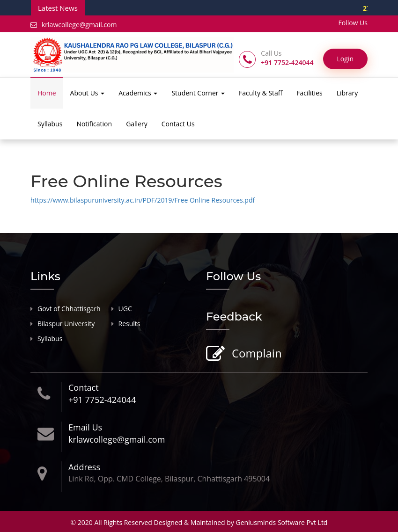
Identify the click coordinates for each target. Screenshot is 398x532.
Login (345, 59)
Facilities (309, 93)
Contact (84, 387)
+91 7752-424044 (102, 400)
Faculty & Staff (261, 93)
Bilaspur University (66, 324)
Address (84, 467)
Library (347, 93)
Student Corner (198, 93)
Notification (94, 124)
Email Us (85, 427)
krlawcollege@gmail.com (74, 25)
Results (129, 324)
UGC (125, 309)
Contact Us (178, 124)
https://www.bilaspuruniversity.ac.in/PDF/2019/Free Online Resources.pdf (143, 200)
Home (47, 93)
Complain (256, 354)
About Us (88, 93)
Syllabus (50, 124)
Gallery (137, 124)
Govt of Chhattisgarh (69, 309)
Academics (138, 93)
